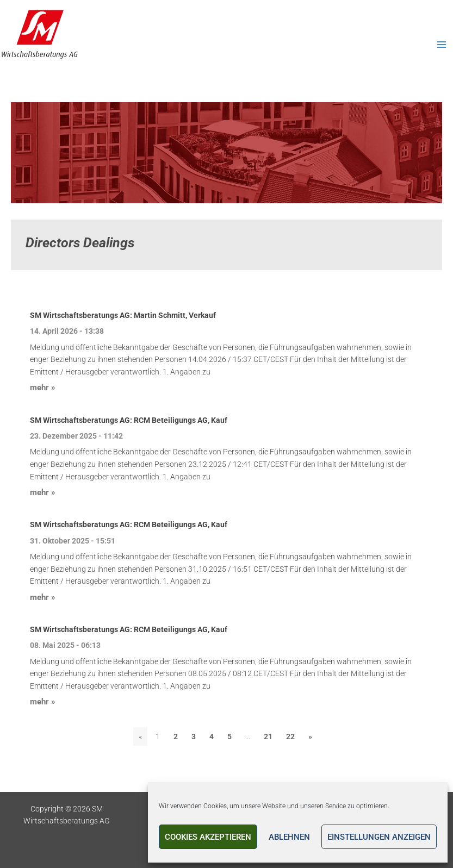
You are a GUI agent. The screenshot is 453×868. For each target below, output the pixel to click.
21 (268, 736)
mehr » (43, 388)
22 (290, 736)
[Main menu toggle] (442, 45)
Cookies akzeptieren (208, 837)
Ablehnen (289, 837)
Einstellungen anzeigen (379, 837)
